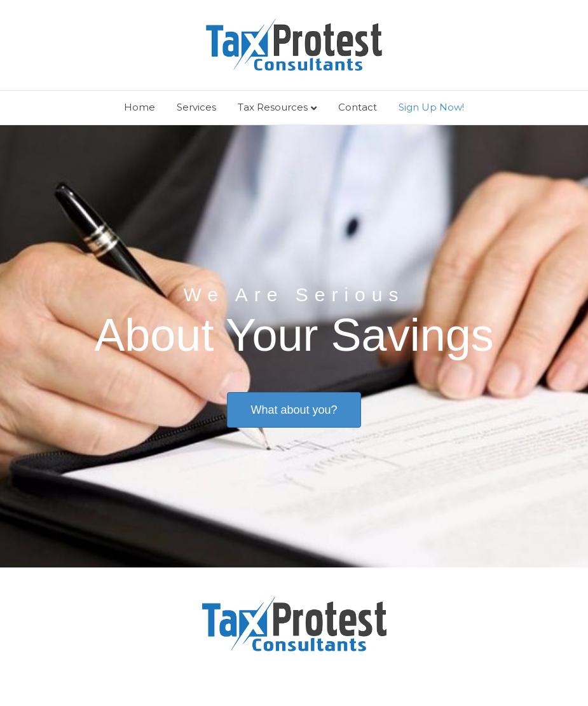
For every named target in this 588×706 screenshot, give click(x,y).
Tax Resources (273, 107)
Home (140, 107)
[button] (294, 410)
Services (196, 107)
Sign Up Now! (431, 107)
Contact (358, 107)
